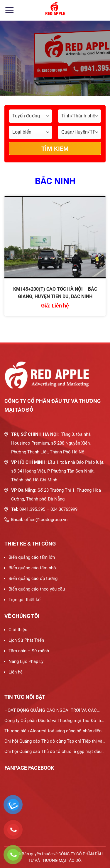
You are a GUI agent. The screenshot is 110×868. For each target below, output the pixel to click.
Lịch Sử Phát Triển (26, 640)
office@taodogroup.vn (46, 520)
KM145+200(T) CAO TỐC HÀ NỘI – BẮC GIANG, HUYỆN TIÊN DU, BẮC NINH (55, 293)
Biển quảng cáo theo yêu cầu (37, 589)
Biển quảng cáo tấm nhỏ (32, 568)
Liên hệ (16, 672)
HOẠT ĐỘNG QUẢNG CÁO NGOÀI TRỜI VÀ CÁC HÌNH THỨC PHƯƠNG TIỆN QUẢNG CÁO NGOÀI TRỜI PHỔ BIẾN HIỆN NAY (51, 712)
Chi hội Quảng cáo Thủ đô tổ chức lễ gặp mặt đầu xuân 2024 (53, 753)
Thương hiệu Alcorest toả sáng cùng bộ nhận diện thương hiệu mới (53, 732)
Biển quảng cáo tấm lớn (32, 557)
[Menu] (9, 10)
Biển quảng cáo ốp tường (33, 578)
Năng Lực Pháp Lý (26, 661)
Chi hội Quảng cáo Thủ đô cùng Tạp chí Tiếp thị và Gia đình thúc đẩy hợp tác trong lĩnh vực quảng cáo (54, 743)
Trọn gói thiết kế (24, 600)
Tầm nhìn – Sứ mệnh (29, 651)
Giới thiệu (18, 630)
